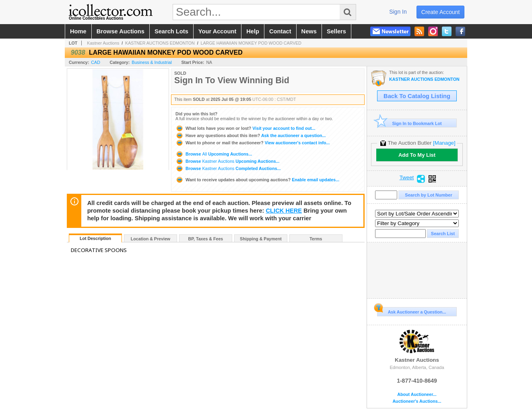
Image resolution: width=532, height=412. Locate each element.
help (253, 31)
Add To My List (417, 155)
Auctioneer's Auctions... (417, 401)
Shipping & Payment (261, 239)
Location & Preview (151, 239)
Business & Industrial (152, 62)
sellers (336, 31)
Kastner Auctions (103, 43)
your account (217, 31)
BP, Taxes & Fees (206, 239)
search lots (171, 31)
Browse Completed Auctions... (228, 168)
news (309, 31)
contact (280, 31)
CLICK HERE (284, 211)
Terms (316, 239)
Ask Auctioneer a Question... (411, 311)
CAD (96, 62)
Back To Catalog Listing (417, 96)
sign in (398, 12)
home (78, 31)
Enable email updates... (257, 180)
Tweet (407, 178)
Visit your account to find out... (245, 128)
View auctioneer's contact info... (253, 143)
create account (441, 12)
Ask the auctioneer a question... (251, 135)
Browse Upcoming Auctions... (214, 154)
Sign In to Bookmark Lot (409, 123)
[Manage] (444, 143)
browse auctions (121, 31)
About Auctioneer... (417, 395)
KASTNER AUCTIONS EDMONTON (160, 43)
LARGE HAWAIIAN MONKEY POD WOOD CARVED (251, 43)
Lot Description (95, 238)
